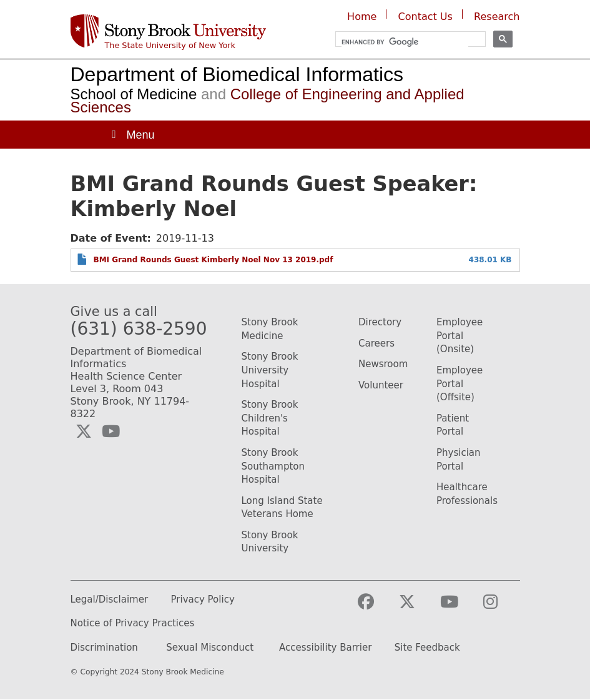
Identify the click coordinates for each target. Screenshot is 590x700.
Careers (376, 343)
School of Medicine (134, 94)
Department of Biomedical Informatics (237, 74)
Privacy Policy (203, 600)
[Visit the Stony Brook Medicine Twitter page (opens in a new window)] (417, 607)
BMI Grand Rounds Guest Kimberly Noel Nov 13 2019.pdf (214, 260)
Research (497, 17)
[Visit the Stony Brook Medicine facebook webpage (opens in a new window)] (376, 607)
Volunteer (381, 385)
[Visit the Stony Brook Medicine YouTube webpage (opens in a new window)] (459, 607)
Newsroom (383, 364)
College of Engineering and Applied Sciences (268, 101)
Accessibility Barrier (325, 648)
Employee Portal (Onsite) (460, 336)
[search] (405, 42)
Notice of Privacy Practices (133, 624)
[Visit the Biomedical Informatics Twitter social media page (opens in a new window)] (84, 431)
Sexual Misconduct (210, 648)
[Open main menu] (132, 135)
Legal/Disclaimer (110, 600)
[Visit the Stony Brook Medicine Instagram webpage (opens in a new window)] (500, 607)
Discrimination (104, 648)
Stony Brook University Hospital (270, 370)
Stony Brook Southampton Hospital (273, 466)
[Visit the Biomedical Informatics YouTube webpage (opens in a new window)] (111, 431)
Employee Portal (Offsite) (460, 384)
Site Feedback (427, 648)
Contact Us (425, 17)
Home (362, 17)
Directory (380, 322)
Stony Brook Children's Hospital (270, 418)
